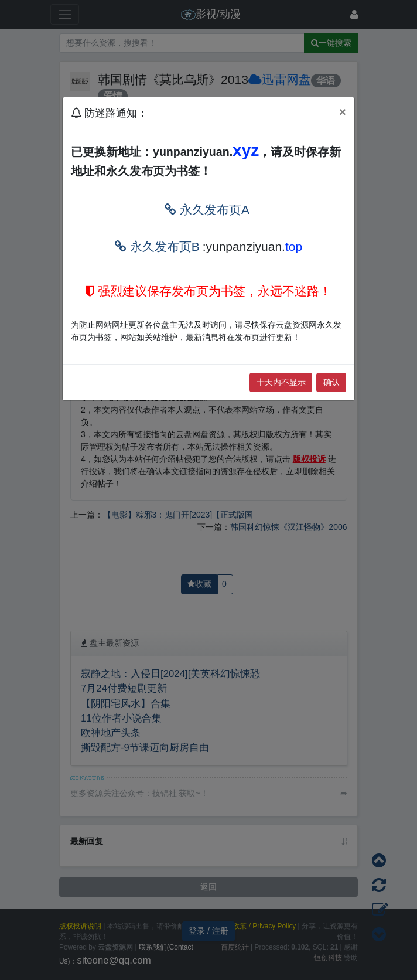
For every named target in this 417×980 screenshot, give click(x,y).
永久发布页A (207, 210)
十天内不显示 (281, 382)
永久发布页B (157, 246)
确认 (331, 382)
